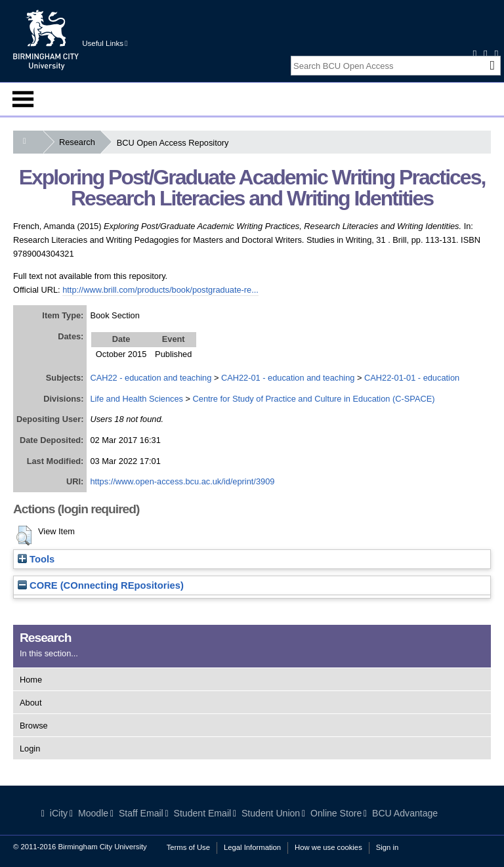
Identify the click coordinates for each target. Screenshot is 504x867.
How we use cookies (328, 847)
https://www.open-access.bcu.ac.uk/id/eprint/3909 (182, 481)
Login (30, 749)
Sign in (387, 847)
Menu (23, 99)
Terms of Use (188, 847)
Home (31, 680)
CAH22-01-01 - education (412, 378)
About (31, 703)
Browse (34, 726)
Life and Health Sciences (136, 399)
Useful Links (105, 43)
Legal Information (252, 847)
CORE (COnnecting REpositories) (101, 585)
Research (80, 142)
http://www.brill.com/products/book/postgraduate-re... (160, 290)
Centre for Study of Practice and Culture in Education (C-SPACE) (314, 399)
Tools (36, 559)
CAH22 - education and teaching (151, 378)
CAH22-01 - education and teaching (288, 378)
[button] (24, 536)
